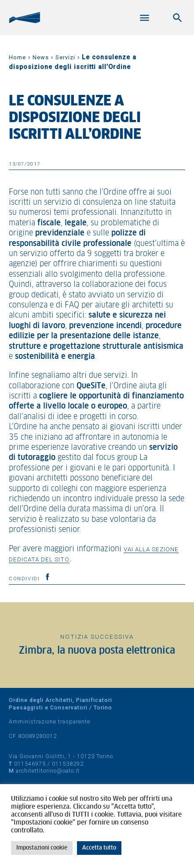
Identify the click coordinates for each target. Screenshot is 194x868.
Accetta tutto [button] (99, 848)
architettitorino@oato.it (48, 771)
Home (17, 57)
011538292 (68, 764)
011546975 (30, 764)
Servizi (65, 57)
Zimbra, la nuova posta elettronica (97, 651)
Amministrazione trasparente (49, 722)
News (41, 57)
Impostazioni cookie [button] (42, 848)
